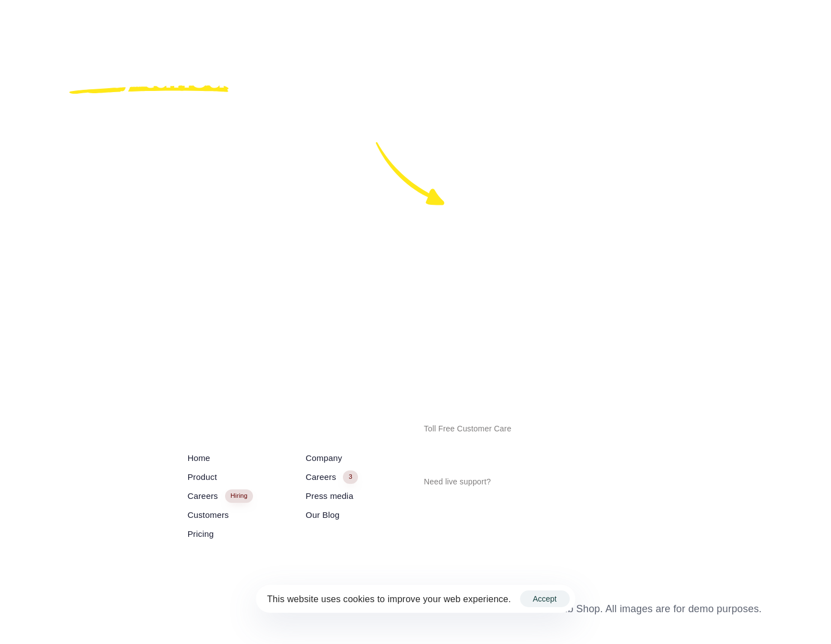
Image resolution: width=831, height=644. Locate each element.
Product (202, 477)
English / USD (91, 610)
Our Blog (323, 515)
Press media (329, 496)
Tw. (527, 337)
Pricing (201, 534)
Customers (208, 515)
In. (562, 337)
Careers (221, 496)
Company (324, 458)
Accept (545, 599)
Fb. (490, 337)
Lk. (596, 337)
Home (199, 458)
